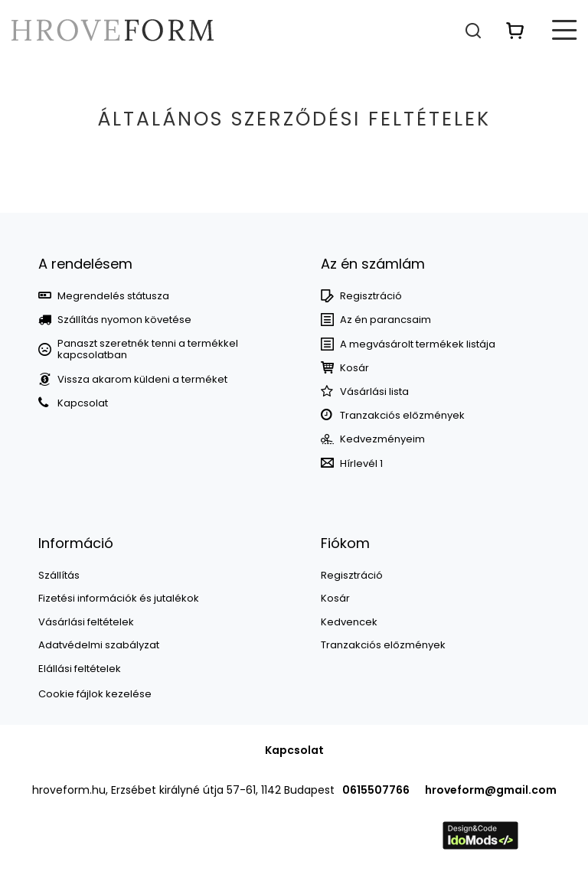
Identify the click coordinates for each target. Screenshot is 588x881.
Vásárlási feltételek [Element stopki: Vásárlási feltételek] (86, 622)
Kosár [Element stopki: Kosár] (354, 368)
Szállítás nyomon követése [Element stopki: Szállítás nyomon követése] (124, 320)
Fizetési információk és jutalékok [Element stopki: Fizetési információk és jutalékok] (119, 599)
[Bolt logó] (113, 30)
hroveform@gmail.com (491, 790)
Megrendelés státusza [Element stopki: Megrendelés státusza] (113, 296)
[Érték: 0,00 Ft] (515, 30)
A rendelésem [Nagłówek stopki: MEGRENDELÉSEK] (85, 264)
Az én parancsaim (385, 320)
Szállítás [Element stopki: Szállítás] (59, 576)
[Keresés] (473, 30)
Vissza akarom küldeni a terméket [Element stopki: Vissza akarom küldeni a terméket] (142, 380)
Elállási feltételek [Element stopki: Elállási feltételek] (80, 669)
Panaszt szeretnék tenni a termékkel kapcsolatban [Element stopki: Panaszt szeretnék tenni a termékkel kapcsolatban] (148, 349)
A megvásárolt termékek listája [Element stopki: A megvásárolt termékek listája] (418, 344)
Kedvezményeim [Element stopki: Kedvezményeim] (382, 439)
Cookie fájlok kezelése (95, 694)
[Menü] (565, 30)
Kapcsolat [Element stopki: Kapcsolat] (83, 403)
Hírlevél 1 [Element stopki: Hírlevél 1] (361, 464)
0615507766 (376, 790)
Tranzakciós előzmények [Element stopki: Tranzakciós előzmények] (402, 416)
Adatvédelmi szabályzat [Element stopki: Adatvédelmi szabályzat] (99, 645)
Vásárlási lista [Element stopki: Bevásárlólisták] (374, 392)
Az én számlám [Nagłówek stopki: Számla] (373, 264)
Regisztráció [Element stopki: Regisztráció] (371, 296)
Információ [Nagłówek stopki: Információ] (76, 543)
